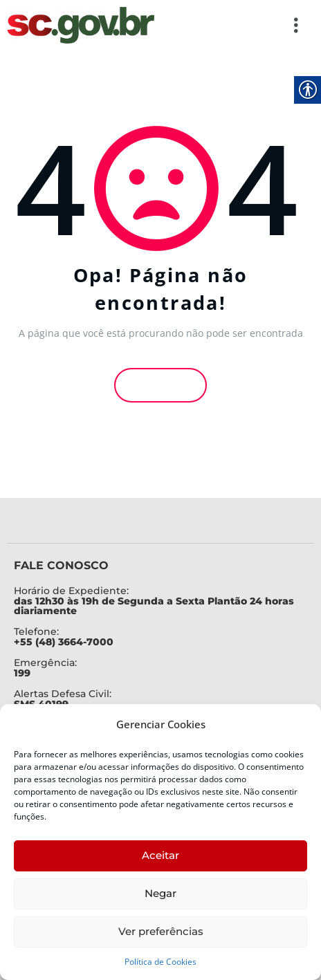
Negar (160, 893)
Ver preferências (161, 931)
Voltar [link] (160, 383)
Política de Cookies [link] (160, 962)
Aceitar (160, 855)
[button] (235, 25)
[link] (81, 25)
